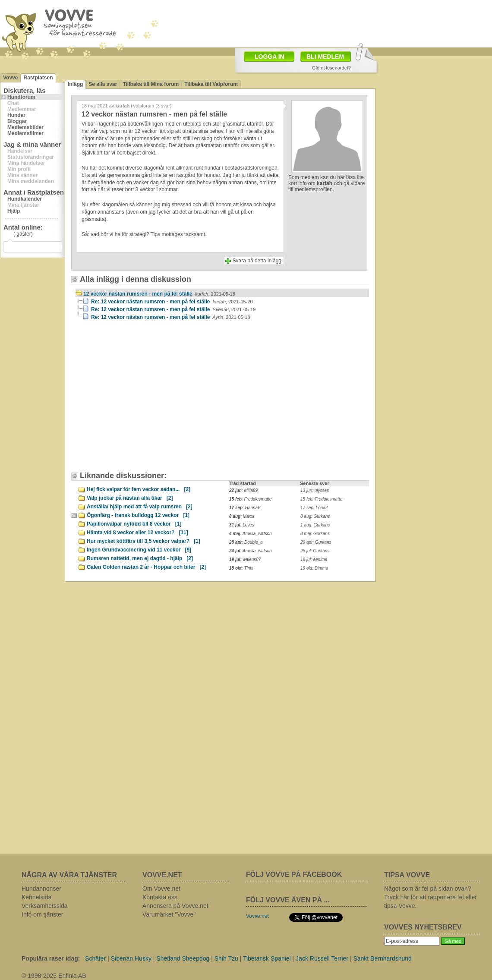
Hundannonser (41, 889)
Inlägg (75, 84)
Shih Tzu (226, 958)
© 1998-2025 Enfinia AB (54, 976)
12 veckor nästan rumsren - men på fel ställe (159, 294)
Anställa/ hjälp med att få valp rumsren (140, 507)
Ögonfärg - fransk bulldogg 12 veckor (138, 515)
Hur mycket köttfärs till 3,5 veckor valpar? (143, 541)
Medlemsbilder (25, 127)
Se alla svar (103, 84)
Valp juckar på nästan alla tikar (130, 498)
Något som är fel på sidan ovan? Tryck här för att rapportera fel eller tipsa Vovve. (430, 897)
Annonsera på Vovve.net (175, 906)
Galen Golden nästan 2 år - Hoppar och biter (146, 567)
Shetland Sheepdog (183, 958)
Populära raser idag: (51, 958)
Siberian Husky (131, 958)
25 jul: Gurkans (315, 551)
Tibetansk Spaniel (267, 958)
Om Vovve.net (161, 889)
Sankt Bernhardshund (382, 958)
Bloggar (17, 121)
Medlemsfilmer (25, 133)
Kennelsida (36, 897)
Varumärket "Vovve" (169, 914)
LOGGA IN (270, 57)
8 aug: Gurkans (315, 516)
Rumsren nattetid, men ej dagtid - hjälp (140, 558)
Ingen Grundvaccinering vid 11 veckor (139, 550)
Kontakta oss (160, 897)
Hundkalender (25, 199)
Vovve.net (257, 916)
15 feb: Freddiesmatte (321, 499)
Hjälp (14, 211)
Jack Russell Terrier (322, 958)
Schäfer (95, 958)
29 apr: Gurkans (316, 542)
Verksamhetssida (45, 906)
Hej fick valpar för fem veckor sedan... (139, 489)
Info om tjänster (43, 914)
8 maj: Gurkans (315, 534)
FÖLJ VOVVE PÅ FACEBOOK (294, 874)
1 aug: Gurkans (315, 525)
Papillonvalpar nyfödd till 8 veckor (134, 524)
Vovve (10, 78)
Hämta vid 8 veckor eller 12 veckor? (137, 533)
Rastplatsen (38, 78)
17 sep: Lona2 (314, 508)
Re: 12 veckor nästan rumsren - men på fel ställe (172, 302)
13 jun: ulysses (315, 490)
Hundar (16, 115)
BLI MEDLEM (325, 57)
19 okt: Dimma (314, 568)
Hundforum (21, 97)
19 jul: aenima (314, 559)
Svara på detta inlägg (257, 261)
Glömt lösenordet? (331, 68)
